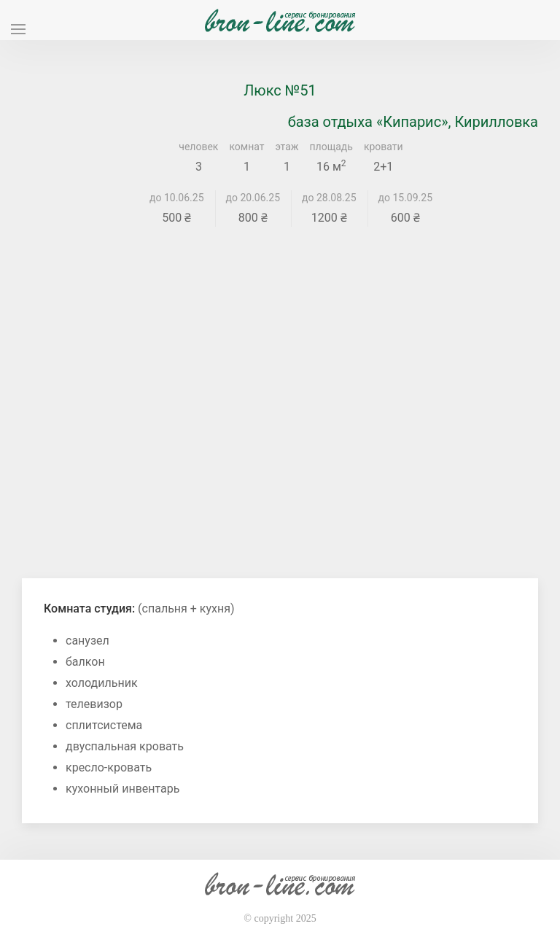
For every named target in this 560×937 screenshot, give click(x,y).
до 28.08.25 (329, 198)
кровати (384, 147)
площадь (331, 147)
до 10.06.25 (177, 198)
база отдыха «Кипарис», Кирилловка (413, 122)
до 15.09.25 (406, 198)
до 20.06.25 (253, 198)
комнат (246, 147)
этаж (287, 147)
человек (198, 147)
